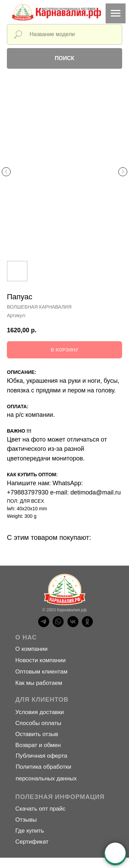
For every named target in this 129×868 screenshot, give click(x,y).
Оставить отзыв (37, 734)
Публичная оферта (42, 756)
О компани (30, 649)
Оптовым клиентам (42, 672)
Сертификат (32, 842)
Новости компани (39, 660)
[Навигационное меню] (116, 13)
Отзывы (26, 820)
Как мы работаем (39, 683)
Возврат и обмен (38, 745)
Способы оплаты (38, 723)
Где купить (30, 831)
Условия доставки (40, 712)
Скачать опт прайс (41, 809)
